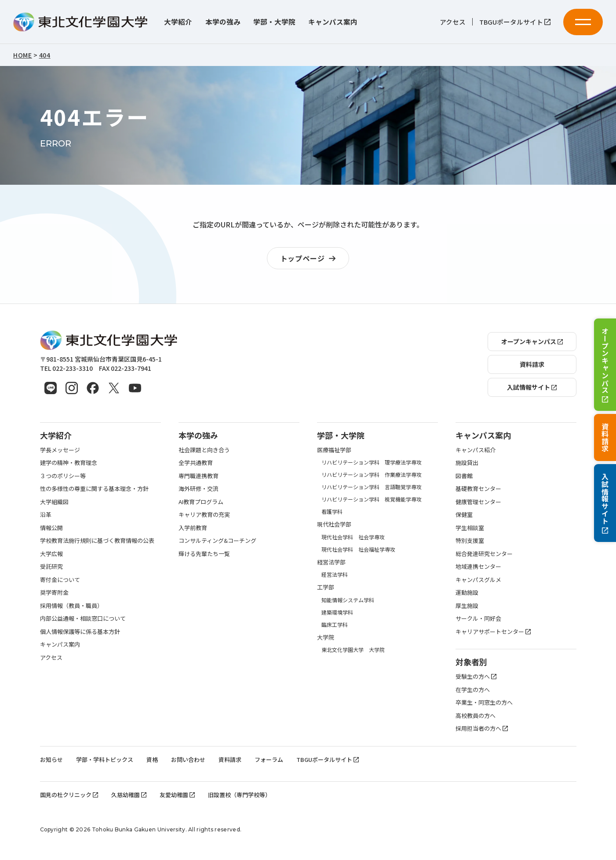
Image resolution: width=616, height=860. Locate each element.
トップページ (310, 258)
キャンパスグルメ (478, 580)
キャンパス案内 (333, 22)
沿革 (46, 514)
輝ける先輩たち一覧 (204, 554)
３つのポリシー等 (63, 476)
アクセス (453, 22)
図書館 (464, 476)
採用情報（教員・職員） (71, 606)
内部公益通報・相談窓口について (83, 618)
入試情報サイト (605, 503)
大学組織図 (54, 502)
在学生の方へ (473, 690)
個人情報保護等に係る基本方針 (80, 631)
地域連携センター (478, 566)
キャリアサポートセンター (493, 631)
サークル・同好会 (478, 618)
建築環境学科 (337, 612)
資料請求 (605, 437)
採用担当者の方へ (482, 728)
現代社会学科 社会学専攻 (353, 537)
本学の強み (223, 22)
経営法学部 (331, 562)
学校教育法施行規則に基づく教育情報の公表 (97, 540)
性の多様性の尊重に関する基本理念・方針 (94, 489)
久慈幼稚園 (129, 795)
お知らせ (51, 759)
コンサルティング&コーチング (217, 540)
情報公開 (51, 528)
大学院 (326, 637)
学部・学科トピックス (105, 759)
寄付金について (60, 580)
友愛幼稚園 (177, 795)
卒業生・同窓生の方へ (484, 702)
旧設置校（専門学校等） (239, 795)
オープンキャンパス (605, 364)
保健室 (464, 514)
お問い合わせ (188, 759)
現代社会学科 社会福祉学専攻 (358, 549)
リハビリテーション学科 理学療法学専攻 (372, 462)
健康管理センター (478, 502)
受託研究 (51, 566)
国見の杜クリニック (69, 795)
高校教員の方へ (476, 715)
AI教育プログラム (201, 502)
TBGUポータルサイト (515, 22)
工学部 (326, 587)
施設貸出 (467, 463)
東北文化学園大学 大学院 (353, 650)
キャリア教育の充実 (204, 514)
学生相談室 (470, 528)
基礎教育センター (478, 489)
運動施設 (467, 592)
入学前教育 (193, 528)
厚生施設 (467, 606)
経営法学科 (335, 574)
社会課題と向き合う (204, 450)
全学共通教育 (196, 463)
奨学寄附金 (54, 592)
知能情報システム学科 (348, 600)
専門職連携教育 (199, 476)
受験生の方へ (476, 676)
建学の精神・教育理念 (69, 463)
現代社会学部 (334, 524)
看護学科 (332, 511)
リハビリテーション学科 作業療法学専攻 (372, 474)
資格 (152, 759)
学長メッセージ (60, 450)
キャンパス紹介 (476, 450)
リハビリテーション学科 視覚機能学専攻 (372, 499)
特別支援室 (470, 540)
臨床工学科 (335, 624)
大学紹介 (178, 22)
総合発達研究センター (484, 554)
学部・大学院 (274, 22)
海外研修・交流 (199, 489)
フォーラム (269, 759)
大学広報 (51, 554)
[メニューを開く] (583, 22)
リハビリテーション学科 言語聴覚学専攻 (372, 487)
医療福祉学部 (334, 450)
